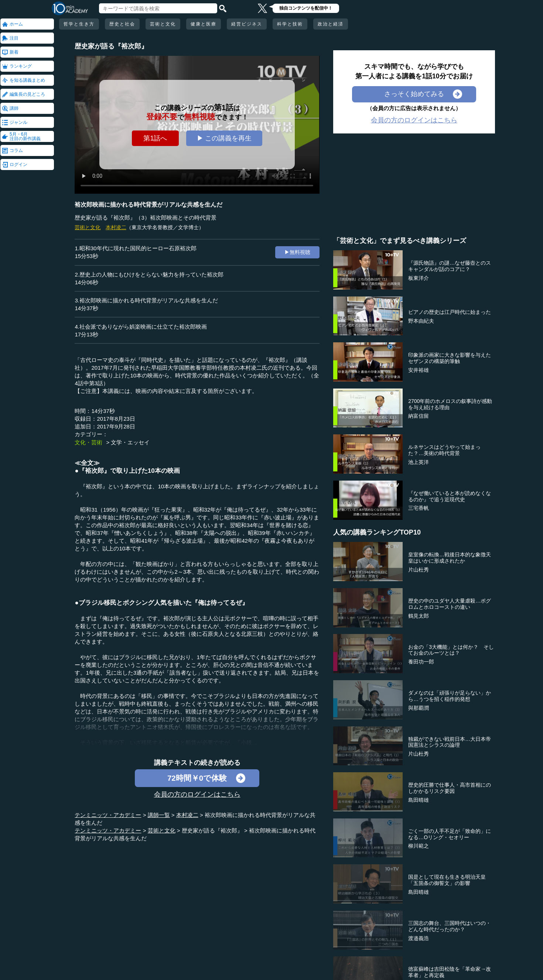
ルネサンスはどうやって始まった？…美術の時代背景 (444, 450)
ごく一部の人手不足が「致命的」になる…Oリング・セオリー (450, 834)
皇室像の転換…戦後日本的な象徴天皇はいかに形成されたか (450, 558)
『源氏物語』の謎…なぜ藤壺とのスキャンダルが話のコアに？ (450, 266)
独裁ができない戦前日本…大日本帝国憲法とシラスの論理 (450, 742)
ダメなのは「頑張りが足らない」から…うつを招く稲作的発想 (450, 696)
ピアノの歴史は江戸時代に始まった (450, 312)
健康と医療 (204, 24)
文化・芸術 (88, 442)
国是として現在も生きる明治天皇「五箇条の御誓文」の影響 (447, 880)
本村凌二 (116, 227)
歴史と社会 (122, 24)
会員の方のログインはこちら (197, 794)
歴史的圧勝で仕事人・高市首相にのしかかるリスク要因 (450, 788)
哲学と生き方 (79, 24)
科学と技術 (290, 24)
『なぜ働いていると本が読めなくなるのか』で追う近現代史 (450, 496)
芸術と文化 (163, 24)
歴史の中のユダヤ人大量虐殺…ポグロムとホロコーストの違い (450, 604)
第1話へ (155, 138)
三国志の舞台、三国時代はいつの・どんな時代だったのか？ (450, 926)
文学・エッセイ (130, 442)
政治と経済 (331, 24)
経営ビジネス (247, 24)
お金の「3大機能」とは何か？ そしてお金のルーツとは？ (451, 650)
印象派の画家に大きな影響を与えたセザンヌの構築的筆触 (450, 358)
